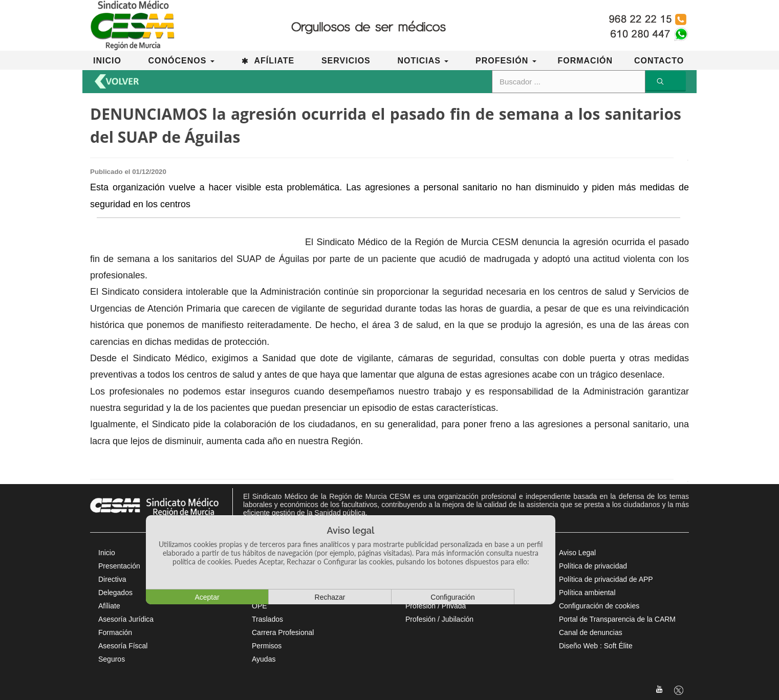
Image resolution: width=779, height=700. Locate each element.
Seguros (112, 659)
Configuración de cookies (599, 606)
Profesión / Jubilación (439, 619)
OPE (259, 606)
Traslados (267, 619)
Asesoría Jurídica (126, 619)
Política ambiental (587, 593)
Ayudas (264, 659)
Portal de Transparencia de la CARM (617, 619)
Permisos (267, 646)
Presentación (119, 566)
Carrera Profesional (283, 632)
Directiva (112, 579)
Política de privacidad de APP (606, 579)
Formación (115, 632)
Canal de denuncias (591, 632)
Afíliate (109, 606)
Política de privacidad (593, 566)
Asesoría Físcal (123, 646)
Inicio (107, 553)
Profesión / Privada (436, 606)
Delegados (115, 593)
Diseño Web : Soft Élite (596, 646)
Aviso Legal (577, 553)
